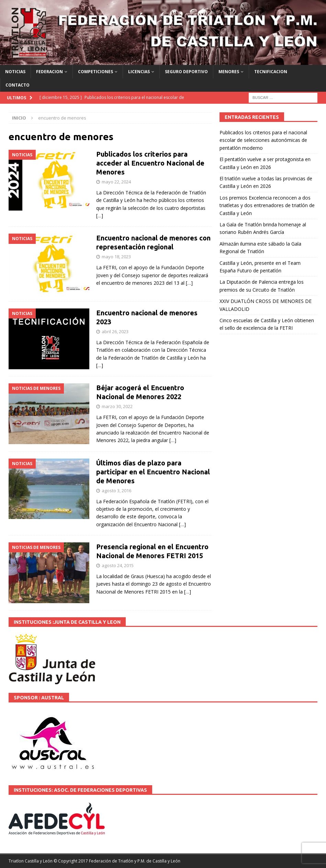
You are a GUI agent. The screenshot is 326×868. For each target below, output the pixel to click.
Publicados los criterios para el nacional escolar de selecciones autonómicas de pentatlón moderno (263, 140)
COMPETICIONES (95, 72)
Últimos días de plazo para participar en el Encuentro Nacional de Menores (153, 472)
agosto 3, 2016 (116, 491)
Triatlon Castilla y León (31, 861)
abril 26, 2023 (115, 331)
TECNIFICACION (271, 72)
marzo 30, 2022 (117, 406)
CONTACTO (18, 85)
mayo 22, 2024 (116, 182)
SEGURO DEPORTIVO (186, 72)
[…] (100, 216)
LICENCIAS (139, 72)
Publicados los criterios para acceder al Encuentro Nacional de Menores (150, 163)
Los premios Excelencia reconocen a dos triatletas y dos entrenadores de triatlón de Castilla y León (267, 205)
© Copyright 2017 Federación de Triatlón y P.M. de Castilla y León (117, 861)
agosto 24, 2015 (118, 565)
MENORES (229, 72)
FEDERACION (49, 72)
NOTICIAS (15, 72)
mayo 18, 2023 (116, 257)
